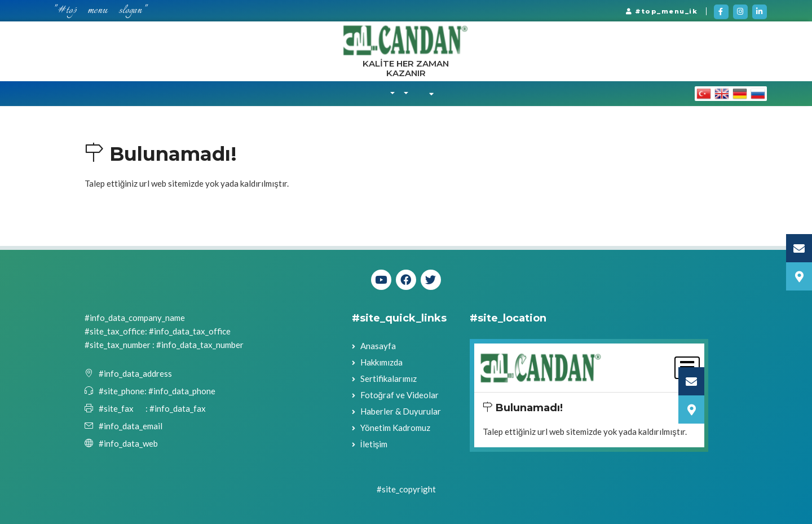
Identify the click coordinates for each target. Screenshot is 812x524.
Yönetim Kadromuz (395, 428)
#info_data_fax (178, 408)
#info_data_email (131, 426)
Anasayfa (378, 346)
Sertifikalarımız (389, 378)
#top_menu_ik (662, 11)
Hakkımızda (381, 362)
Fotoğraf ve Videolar (400, 395)
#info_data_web (128, 443)
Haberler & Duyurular (401, 411)
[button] (392, 94)
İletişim (374, 444)
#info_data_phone (181, 391)
